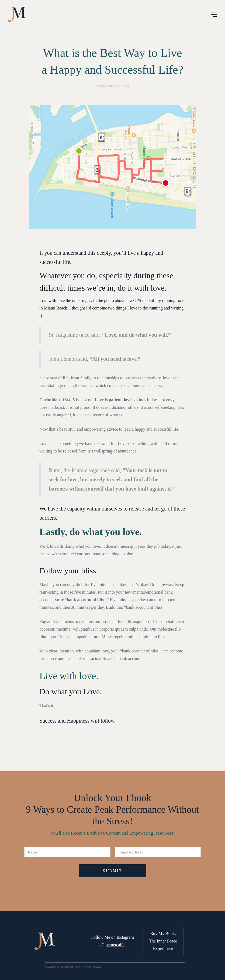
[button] (214, 14)
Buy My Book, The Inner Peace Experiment (163, 941)
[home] (17, 14)
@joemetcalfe (112, 945)
